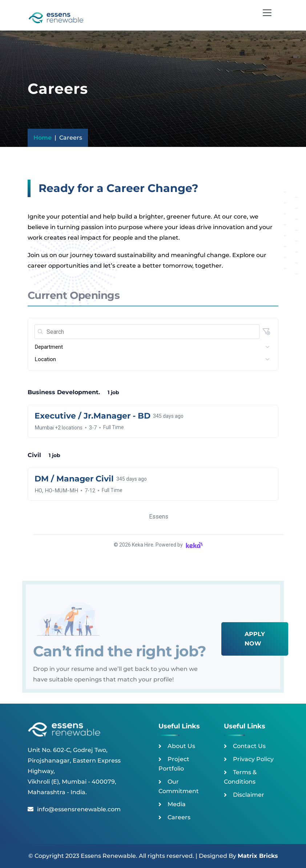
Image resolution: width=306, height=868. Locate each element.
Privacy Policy (253, 759)
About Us (181, 746)
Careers (179, 817)
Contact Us (249, 746)
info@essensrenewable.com (74, 809)
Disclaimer (249, 795)
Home (43, 138)
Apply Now (255, 639)
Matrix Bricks (258, 856)
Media (177, 804)
